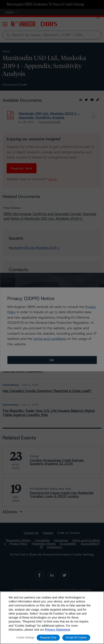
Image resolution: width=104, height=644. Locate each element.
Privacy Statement (57, 630)
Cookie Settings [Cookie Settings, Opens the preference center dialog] (25, 638)
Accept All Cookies (76, 638)
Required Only (48, 638)
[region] (52, 618)
